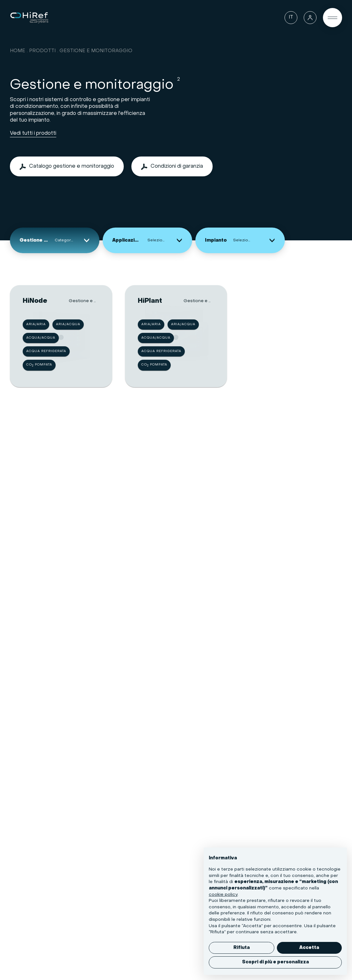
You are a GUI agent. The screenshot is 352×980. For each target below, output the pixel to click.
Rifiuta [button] (242, 948)
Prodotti (42, 51)
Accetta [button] (309, 948)
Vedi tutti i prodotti (33, 133)
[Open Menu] (332, 18)
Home (18, 51)
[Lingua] (291, 18)
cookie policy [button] (223, 895)
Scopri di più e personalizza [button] (275, 962)
